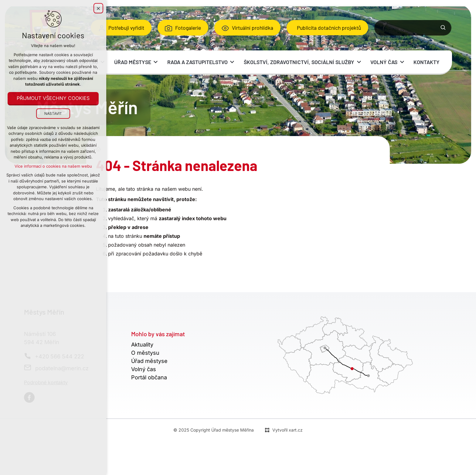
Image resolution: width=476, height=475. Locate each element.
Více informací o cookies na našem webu (53, 166)
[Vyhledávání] (443, 28)
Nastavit (53, 113)
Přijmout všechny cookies (53, 98)
